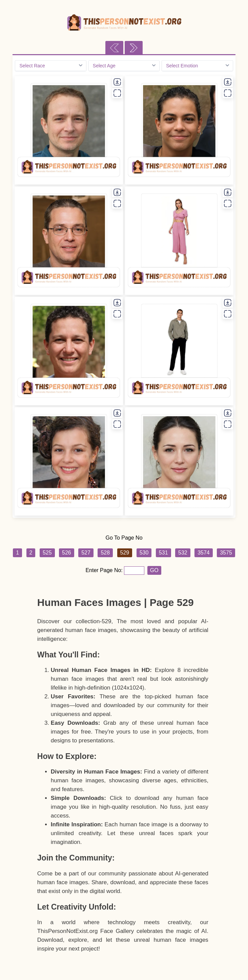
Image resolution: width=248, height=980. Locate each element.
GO (154, 570)
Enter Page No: (105, 570)
